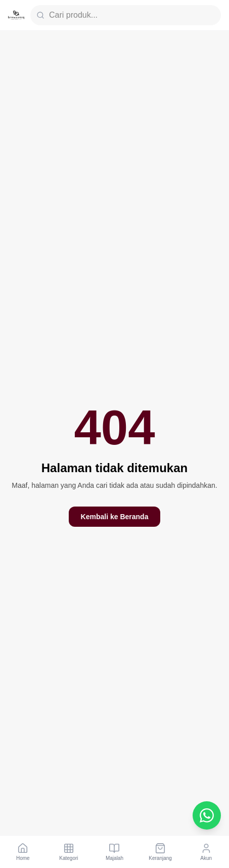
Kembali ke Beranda (115, 517)
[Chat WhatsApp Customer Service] (207, 815)
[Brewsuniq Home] (16, 15)
